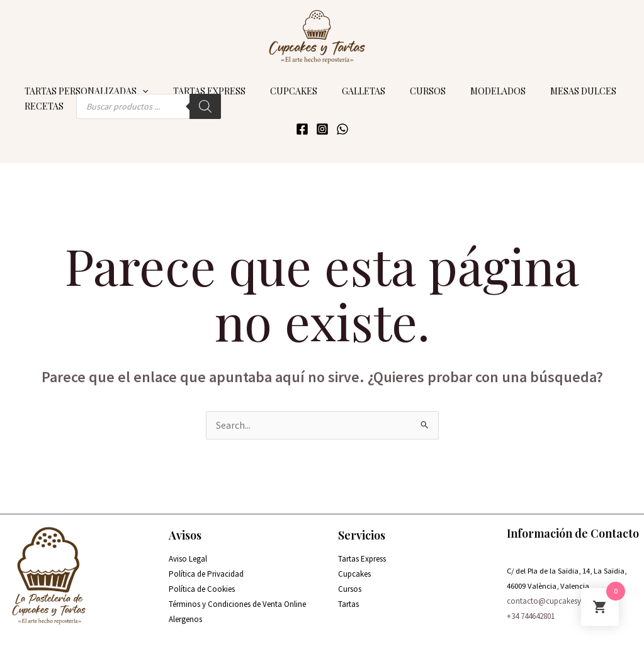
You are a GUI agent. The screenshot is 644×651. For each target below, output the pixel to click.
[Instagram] (322, 123)
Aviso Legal (188, 554)
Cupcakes (354, 569)
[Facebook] (302, 123)
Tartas (348, 600)
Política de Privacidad (206, 569)
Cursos (350, 585)
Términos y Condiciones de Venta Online (237, 600)
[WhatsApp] (342, 123)
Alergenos (185, 615)
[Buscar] (198, 101)
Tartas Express (362, 554)
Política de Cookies (202, 585)
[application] (139, 86)
